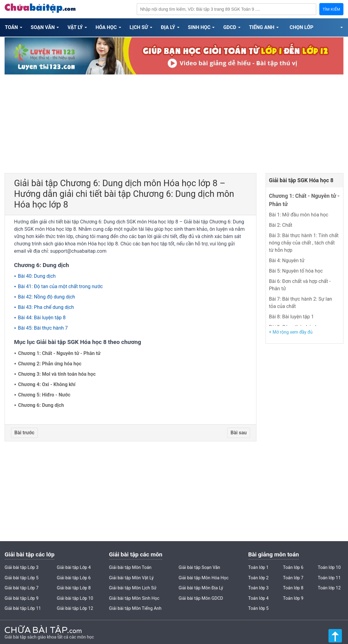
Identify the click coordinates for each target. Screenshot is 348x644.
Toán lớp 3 (258, 588)
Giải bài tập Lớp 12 (75, 608)
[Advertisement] (174, 121)
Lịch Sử (139, 27)
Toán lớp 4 (258, 598)
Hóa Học (106, 27)
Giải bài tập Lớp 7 (22, 588)
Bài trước (24, 433)
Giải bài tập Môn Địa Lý (201, 588)
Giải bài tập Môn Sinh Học (134, 598)
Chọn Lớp (302, 27)
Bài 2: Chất (281, 225)
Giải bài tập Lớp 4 (74, 568)
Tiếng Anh (262, 27)
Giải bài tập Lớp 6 (74, 578)
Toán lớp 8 (293, 588)
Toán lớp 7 (293, 578)
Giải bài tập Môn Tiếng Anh (135, 608)
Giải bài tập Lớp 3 (22, 568)
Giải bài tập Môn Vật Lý (131, 578)
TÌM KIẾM (331, 9)
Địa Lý (168, 27)
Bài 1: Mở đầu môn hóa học (299, 215)
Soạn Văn (43, 27)
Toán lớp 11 (329, 578)
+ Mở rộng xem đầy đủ (291, 332)
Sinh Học (199, 27)
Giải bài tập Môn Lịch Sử (133, 588)
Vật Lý (75, 27)
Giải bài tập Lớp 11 (23, 608)
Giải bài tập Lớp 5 (22, 578)
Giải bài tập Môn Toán (130, 568)
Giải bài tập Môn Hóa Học (204, 578)
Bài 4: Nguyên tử (287, 260)
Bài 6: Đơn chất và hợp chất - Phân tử (300, 285)
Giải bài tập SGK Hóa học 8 (301, 180)
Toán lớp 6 (293, 568)
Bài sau (239, 433)
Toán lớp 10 (329, 568)
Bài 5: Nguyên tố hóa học (296, 271)
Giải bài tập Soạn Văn (199, 568)
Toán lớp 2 (258, 578)
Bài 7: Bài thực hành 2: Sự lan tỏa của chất (301, 303)
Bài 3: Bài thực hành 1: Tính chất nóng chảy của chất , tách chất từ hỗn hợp (304, 243)
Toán (11, 27)
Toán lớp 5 (258, 608)
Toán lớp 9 (293, 598)
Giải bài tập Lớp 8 (74, 588)
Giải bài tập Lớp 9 (22, 598)
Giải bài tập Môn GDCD (201, 598)
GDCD (230, 27)
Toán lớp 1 (258, 568)
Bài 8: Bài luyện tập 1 (291, 317)
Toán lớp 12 (329, 588)
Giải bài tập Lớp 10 (75, 598)
